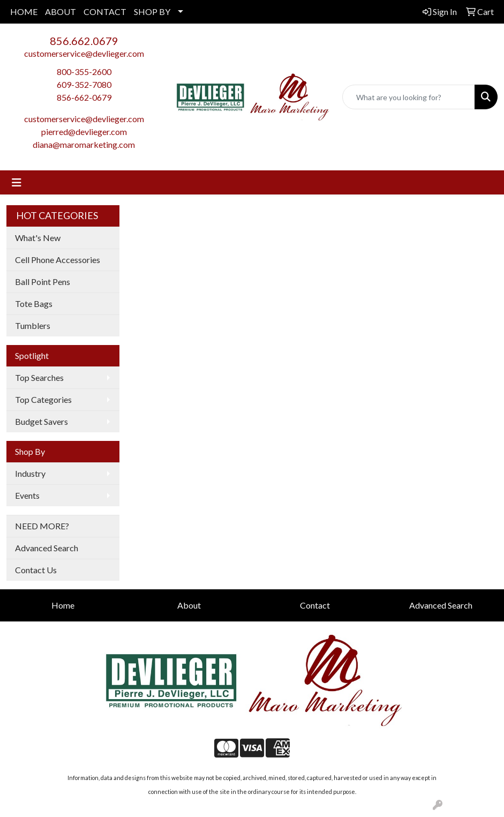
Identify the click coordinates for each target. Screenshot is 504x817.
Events (27, 495)
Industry (30, 473)
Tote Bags (34, 303)
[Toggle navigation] (17, 182)
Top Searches (39, 377)
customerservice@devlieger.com (84, 53)
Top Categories (43, 399)
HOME (24, 12)
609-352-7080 (84, 84)
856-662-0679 (84, 97)
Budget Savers (42, 421)
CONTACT (105, 12)
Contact (315, 605)
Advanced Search (47, 548)
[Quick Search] (409, 97)
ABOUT (61, 12)
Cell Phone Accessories (58, 260)
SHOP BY (152, 12)
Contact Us (36, 570)
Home (63, 605)
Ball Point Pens (43, 282)
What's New (38, 238)
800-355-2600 (84, 72)
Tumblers (33, 325)
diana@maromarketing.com (84, 144)
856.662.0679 (84, 41)
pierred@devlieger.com (84, 132)
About (189, 605)
